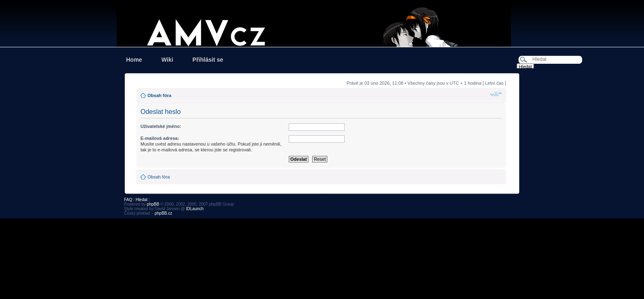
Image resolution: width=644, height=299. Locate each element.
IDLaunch (195, 209)
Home (134, 60)
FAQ (128, 200)
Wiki (167, 60)
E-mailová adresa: (160, 138)
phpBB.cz (163, 213)
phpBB (153, 204)
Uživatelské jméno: (161, 126)
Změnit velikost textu (496, 94)
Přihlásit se (208, 60)
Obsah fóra (159, 95)
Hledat (141, 200)
